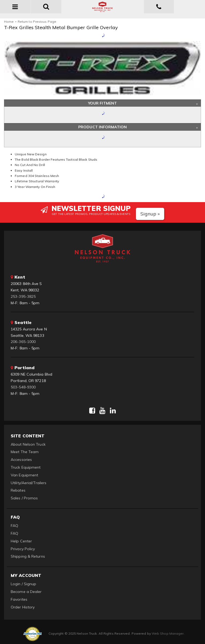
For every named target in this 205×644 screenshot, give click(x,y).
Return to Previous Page (37, 22)
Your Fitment (102, 103)
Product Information (102, 127)
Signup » (150, 214)
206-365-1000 (23, 342)
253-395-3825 (23, 296)
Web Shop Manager (168, 633)
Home (9, 22)
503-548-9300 (23, 387)
